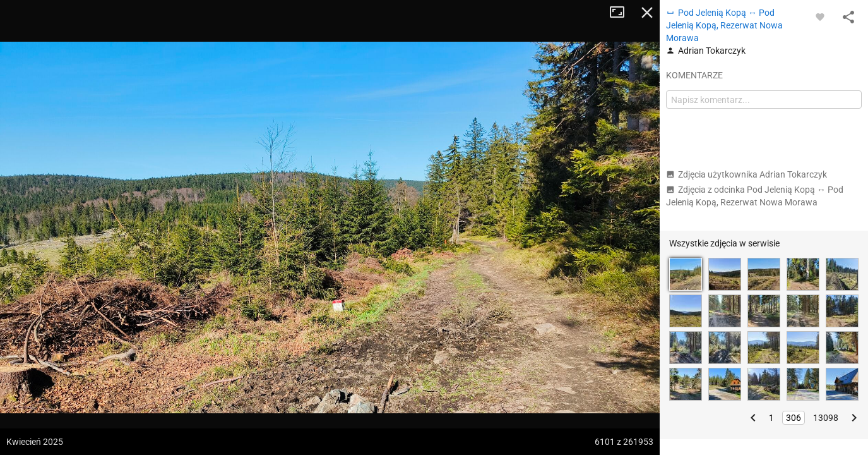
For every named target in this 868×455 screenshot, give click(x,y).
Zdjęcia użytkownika (746, 174)
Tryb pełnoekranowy (622, 13)
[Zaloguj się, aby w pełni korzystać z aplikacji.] (820, 16)
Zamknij (647, 13)
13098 (826, 418)
